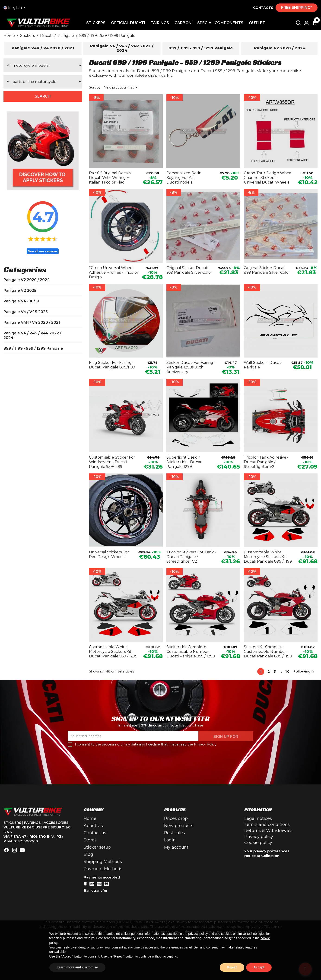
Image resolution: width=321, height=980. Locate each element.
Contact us (95, 833)
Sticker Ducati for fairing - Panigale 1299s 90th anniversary (191, 367)
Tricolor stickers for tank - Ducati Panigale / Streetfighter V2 (191, 557)
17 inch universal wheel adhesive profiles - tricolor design (114, 272)
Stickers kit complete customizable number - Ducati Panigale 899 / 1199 (268, 652)
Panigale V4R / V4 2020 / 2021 (32, 322)
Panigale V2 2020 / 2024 (27, 280)
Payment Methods (103, 869)
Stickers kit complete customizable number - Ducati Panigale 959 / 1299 (191, 652)
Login (170, 840)
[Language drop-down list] (15, 8)
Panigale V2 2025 (20, 290)
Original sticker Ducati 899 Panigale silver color (267, 270)
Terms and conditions (267, 825)
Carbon (183, 23)
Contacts (263, 8)
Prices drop (176, 818)
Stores (90, 840)
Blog (88, 854)
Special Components (220, 23)
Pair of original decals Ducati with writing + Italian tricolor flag (110, 178)
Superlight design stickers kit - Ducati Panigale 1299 (184, 462)
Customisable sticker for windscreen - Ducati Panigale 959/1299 (112, 462)
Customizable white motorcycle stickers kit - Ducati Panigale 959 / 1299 (113, 652)
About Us (93, 826)
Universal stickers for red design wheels (109, 554)
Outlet (257, 23)
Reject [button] (232, 967)
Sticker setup (97, 847)
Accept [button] (259, 967)
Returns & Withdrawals (268, 831)
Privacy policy (259, 837)
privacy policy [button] (198, 934)
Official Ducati (128, 23)
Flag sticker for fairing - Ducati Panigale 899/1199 (112, 365)
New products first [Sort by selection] (121, 87)
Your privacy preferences (267, 851)
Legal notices (258, 818)
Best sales (175, 833)
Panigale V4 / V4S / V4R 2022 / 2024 (32, 335)
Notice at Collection (262, 856)
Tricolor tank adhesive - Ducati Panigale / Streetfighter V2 (266, 462)
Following (305, 672)
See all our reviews (43, 251)
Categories (25, 269)
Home (90, 818)
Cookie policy (258, 843)
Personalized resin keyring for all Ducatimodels (184, 178)
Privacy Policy (205, 744)
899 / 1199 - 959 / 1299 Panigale (33, 348)
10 (288, 672)
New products (179, 826)
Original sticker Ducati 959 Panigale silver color (189, 270)
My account (176, 847)
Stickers (96, 23)
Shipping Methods (103, 862)
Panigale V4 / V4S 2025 (26, 312)
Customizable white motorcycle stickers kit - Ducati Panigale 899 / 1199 (268, 557)
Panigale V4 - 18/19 (21, 301)
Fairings (160, 23)
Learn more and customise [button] (77, 967)
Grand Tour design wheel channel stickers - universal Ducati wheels (268, 178)
